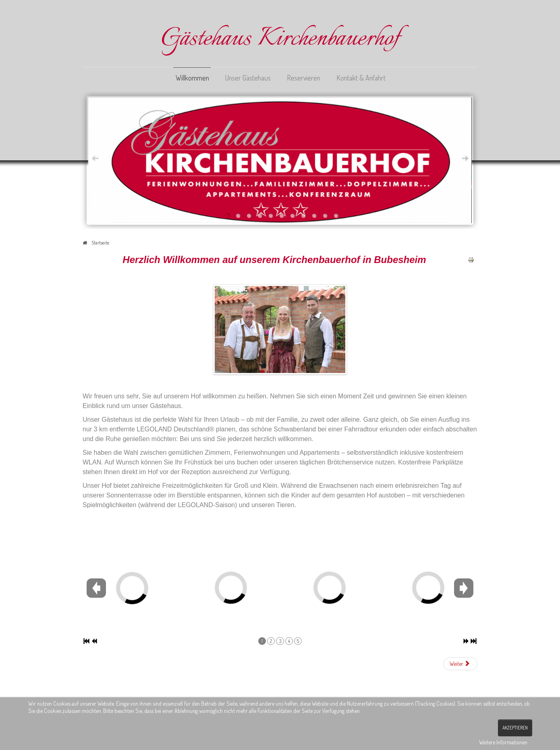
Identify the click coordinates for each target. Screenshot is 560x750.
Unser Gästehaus (248, 78)
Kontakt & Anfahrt (361, 78)
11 (336, 216)
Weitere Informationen (503, 742)
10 (325, 216)
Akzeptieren (515, 728)
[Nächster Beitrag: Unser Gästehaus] (460, 664)
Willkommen (192, 78)
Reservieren (304, 78)
